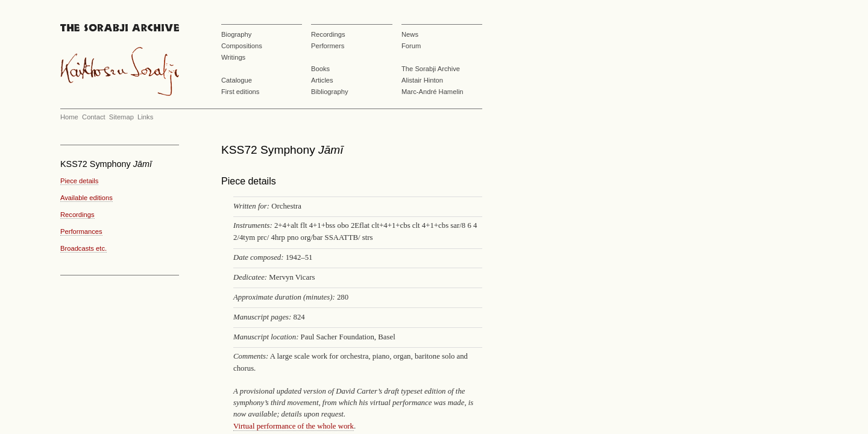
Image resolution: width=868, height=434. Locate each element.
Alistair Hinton (422, 80)
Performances (81, 231)
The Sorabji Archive (431, 69)
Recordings (328, 34)
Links (145, 117)
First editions (240, 92)
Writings (233, 57)
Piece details (79, 181)
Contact (94, 117)
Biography (236, 34)
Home (69, 117)
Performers (328, 46)
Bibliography (330, 92)
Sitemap (121, 117)
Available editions (86, 198)
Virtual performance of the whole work (294, 426)
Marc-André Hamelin (432, 92)
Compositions (242, 46)
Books (320, 69)
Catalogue (237, 80)
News (410, 34)
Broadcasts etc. (83, 248)
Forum (411, 46)
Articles (322, 80)
